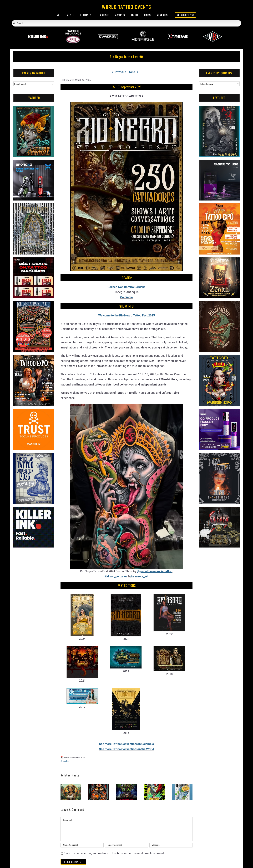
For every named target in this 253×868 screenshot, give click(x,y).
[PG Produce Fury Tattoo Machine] (219, 411)
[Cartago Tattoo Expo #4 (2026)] (182, 785)
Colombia (126, 297)
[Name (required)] (82, 845)
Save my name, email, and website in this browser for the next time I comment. (114, 853)
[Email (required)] (126, 845)
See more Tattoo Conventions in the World (126, 749)
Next (132, 72)
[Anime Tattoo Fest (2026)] (154, 785)
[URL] (171, 845)
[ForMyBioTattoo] (213, 32)
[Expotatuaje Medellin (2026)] (126, 785)
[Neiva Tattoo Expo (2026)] (99, 785)
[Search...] (127, 23)
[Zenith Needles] (219, 260)
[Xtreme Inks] (178, 32)
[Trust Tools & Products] (34, 411)
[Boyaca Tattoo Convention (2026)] (71, 785)
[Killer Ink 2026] (38, 32)
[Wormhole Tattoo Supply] (143, 32)
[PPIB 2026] (73, 32)
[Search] (14, 23)
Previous (120, 72)
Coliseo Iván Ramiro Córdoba (126, 287)
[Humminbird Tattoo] (219, 162)
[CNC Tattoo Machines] (34, 260)
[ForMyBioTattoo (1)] (219, 509)
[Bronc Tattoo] (34, 162)
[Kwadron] (108, 32)
